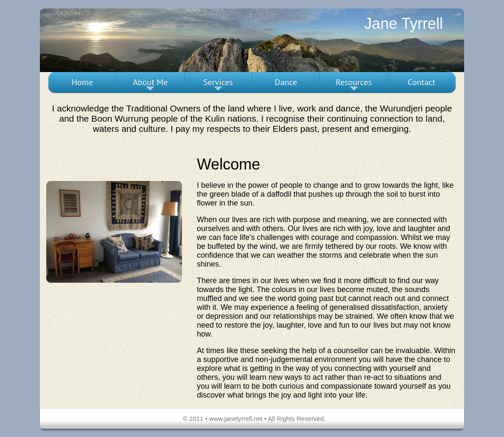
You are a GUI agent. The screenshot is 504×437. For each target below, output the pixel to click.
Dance (286, 82)
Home (83, 82)
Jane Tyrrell (404, 24)
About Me (150, 85)
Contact (421, 82)
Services (218, 85)
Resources (354, 85)
